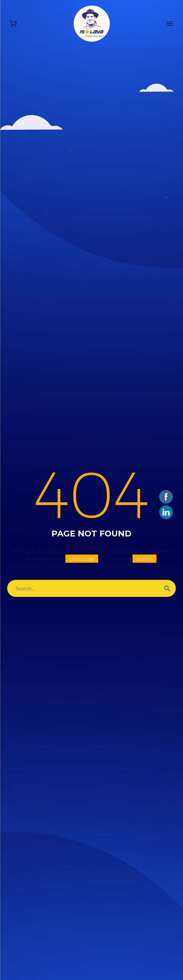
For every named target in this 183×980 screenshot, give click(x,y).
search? (144, 559)
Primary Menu (170, 24)
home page (82, 559)
